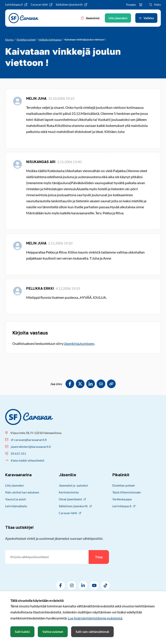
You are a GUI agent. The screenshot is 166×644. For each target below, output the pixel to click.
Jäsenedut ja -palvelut (73, 485)
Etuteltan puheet (124, 485)
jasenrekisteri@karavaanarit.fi (31, 447)
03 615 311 (18, 453)
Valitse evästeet (53, 632)
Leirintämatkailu (16, 506)
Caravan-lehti (70, 513)
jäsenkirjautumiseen (79, 343)
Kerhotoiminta (69, 492)
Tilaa (99, 557)
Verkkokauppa (122, 499)
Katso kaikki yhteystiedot (28, 460)
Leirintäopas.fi (124, 506)
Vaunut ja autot (15, 499)
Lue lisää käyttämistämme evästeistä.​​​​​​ (95, 618)
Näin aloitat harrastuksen (22, 492)
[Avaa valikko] (146, 18)
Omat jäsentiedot (72, 499)
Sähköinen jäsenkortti (75, 506)
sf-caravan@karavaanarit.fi (29, 440)
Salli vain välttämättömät (92, 632)
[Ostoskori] (141, 5)
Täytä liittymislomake (127, 492)
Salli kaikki (22, 632)
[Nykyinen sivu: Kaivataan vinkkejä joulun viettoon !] (85, 40)
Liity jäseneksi (14, 485)
